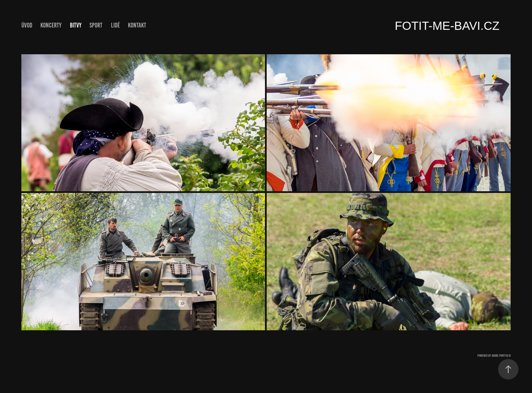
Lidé (115, 25)
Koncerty (51, 25)
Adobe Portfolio (501, 356)
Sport (96, 25)
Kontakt (137, 25)
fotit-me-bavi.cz (447, 26)
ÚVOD (27, 25)
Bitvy (76, 25)
